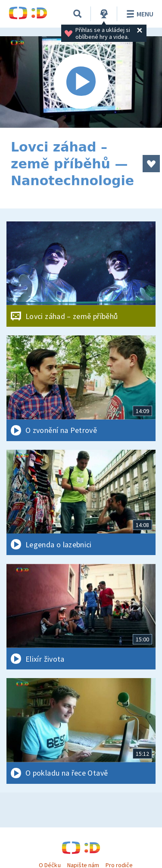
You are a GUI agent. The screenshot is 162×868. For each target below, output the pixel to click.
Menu (139, 14)
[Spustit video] (81, 82)
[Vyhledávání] (78, 14)
